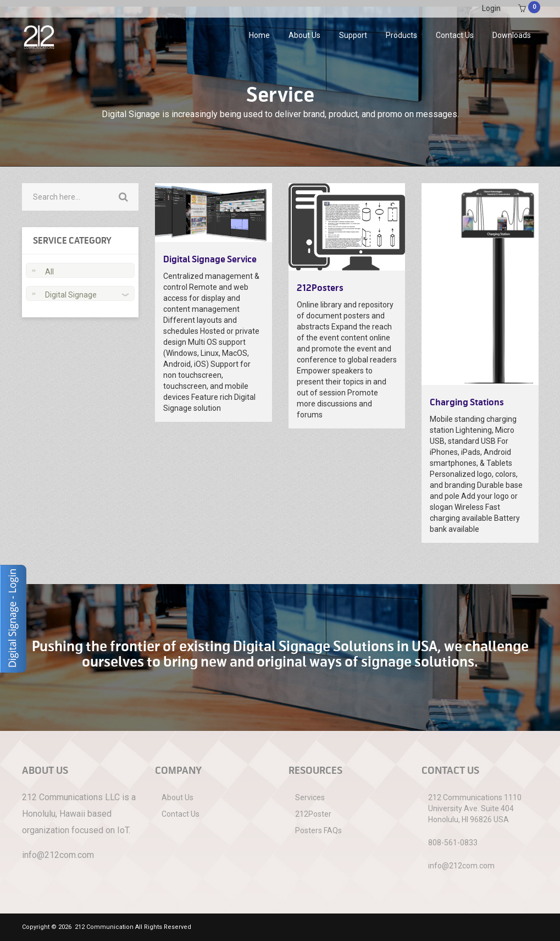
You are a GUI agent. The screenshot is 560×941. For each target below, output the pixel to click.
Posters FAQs (318, 830)
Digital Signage (71, 295)
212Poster (313, 814)
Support (353, 35)
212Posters (320, 288)
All (49, 272)
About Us (304, 35)
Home (259, 35)
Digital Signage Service (210, 260)
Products (401, 35)
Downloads (512, 35)
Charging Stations (467, 403)
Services (310, 797)
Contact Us (455, 35)
